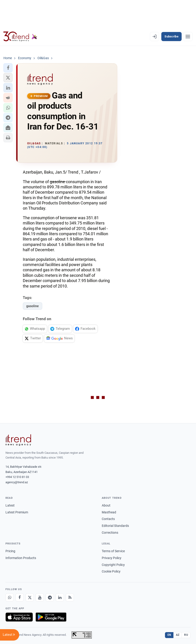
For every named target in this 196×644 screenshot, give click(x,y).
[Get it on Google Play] (51, 617)
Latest (10, 505)
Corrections (110, 533)
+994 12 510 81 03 (17, 477)
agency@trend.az (17, 482)
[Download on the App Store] (19, 617)
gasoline (33, 306)
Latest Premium (17, 512)
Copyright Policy (113, 565)
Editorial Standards (115, 526)
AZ (178, 635)
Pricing (10, 551)
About (106, 505)
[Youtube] (40, 597)
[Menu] (188, 37)
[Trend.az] (20, 37)
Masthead (109, 512)
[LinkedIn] (60, 597)
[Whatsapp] (10, 597)
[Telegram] (50, 597)
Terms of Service (113, 551)
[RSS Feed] (70, 597)
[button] (8, 68)
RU (186, 635)
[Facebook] (20, 597)
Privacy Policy (112, 558)
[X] (30, 597)
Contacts (108, 519)
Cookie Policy (111, 571)
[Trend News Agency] (18, 440)
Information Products (21, 558)
